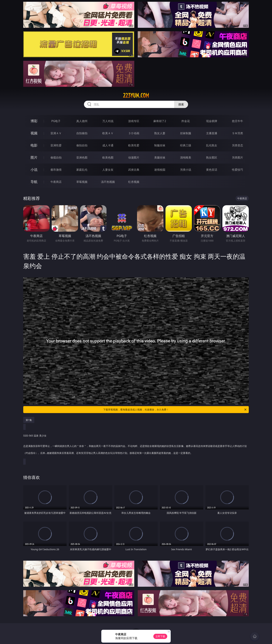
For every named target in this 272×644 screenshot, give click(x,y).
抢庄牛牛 (237, 121)
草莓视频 (82, 182)
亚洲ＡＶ (56, 133)
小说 (34, 170)
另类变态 (237, 145)
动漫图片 (134, 157)
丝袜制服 (186, 133)
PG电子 (56, 121)
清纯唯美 (186, 157)
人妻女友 (108, 170)
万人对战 (108, 121)
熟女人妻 (160, 133)
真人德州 (82, 121)
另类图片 (237, 157)
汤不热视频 (108, 182)
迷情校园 (160, 170)
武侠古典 (134, 170)
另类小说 (186, 170)
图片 (34, 157)
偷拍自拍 (82, 145)
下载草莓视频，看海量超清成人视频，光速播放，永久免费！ (175, 410)
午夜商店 (56, 182)
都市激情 (56, 170)
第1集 (29, 420)
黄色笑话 (212, 170)
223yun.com (136, 95)
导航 (34, 182)
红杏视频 (134, 182)
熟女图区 (212, 157)
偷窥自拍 (56, 157)
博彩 (34, 121)
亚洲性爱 (56, 145)
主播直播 (212, 133)
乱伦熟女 (212, 145)
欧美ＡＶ (108, 133)
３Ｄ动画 (134, 133)
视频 (34, 133)
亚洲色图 (82, 157)
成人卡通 (108, 145)
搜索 (181, 104)
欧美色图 (108, 157)
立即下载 (160, 636)
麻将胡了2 (160, 121)
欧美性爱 (134, 145)
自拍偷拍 (82, 133)
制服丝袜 (160, 145)
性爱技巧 (237, 170)
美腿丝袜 (160, 157)
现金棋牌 (212, 121)
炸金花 (186, 121)
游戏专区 (134, 121)
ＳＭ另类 (237, 133)
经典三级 (186, 145)
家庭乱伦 (82, 170)
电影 (34, 145)
